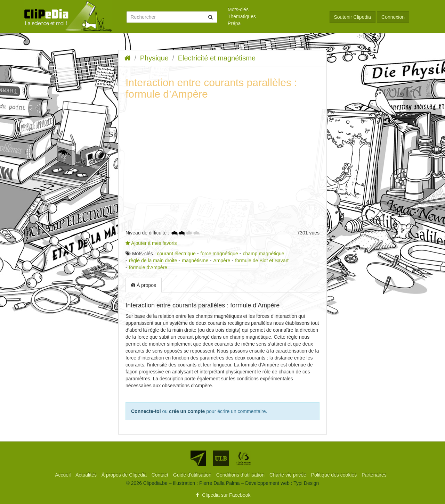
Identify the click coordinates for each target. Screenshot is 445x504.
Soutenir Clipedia (353, 17)
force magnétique (219, 254)
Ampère (222, 261)
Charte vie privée (289, 475)
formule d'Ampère (148, 267)
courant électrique (176, 254)
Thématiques (242, 16)
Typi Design (306, 483)
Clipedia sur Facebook (222, 495)
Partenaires (374, 475)
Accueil (63, 475)
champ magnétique (264, 254)
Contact (161, 475)
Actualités (87, 475)
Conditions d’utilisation (241, 475)
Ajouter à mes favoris (151, 243)
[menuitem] (273, 9)
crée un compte (187, 411)
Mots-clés (238, 9)
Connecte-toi (146, 411)
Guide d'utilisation (193, 475)
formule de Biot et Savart (262, 261)
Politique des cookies (335, 475)
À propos (144, 285)
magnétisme (195, 261)
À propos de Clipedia (125, 475)
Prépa (234, 23)
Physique (154, 58)
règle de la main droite (153, 261)
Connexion (393, 17)
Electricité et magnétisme (217, 58)
